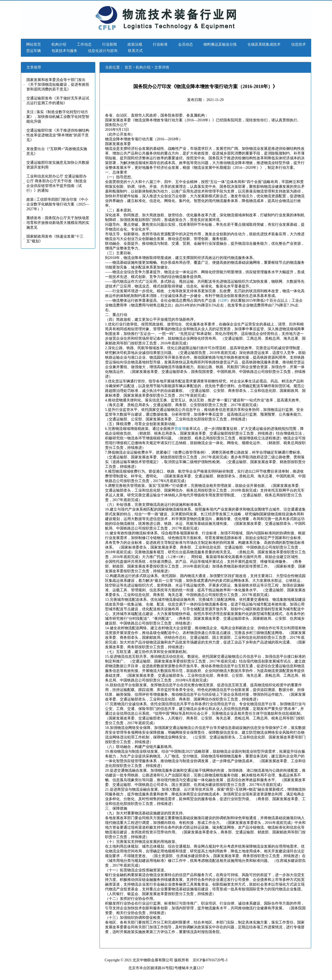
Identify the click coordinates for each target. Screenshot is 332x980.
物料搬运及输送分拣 (220, 44)
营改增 (180, 429)
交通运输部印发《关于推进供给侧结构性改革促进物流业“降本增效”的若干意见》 (58, 135)
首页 (128, 67)
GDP (223, 301)
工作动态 (84, 44)
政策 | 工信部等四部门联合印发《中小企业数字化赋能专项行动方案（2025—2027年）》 (58, 204)
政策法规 (135, 44)
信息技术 (298, 44)
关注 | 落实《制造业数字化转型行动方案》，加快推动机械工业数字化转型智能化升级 (58, 117)
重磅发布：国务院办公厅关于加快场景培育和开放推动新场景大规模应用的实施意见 (58, 223)
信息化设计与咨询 (103, 51)
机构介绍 (59, 44)
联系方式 (135, 51)
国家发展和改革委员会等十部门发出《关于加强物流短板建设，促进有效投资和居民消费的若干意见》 (58, 85)
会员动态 (186, 44)
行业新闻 (110, 44)
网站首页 (34, 44)
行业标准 (160, 44)
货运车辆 (34, 51)
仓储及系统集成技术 (264, 44)
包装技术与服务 (64, 51)
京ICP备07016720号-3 (210, 960)
